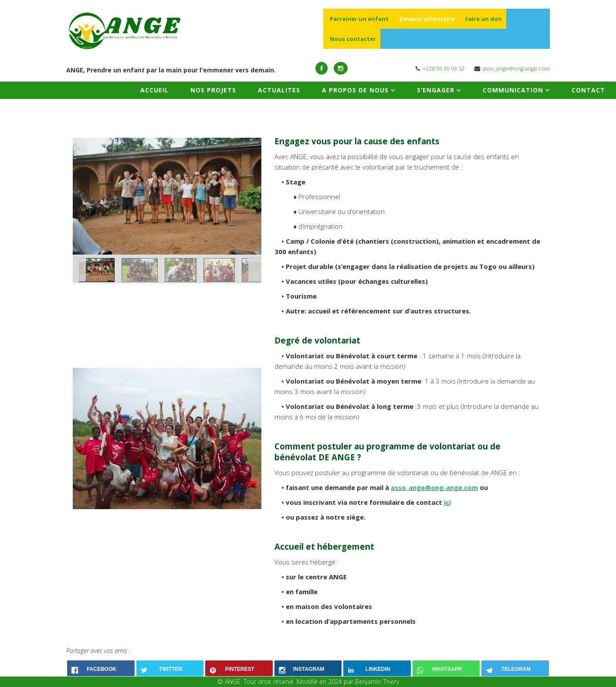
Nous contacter (353, 39)
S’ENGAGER (436, 90)
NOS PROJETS (213, 90)
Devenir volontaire (427, 19)
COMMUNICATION (513, 90)
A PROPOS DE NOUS (355, 90)
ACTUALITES (279, 90)
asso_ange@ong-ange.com (516, 69)
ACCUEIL (154, 90)
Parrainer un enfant (359, 19)
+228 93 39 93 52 (443, 69)
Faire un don (484, 19)
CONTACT (588, 90)
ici (447, 502)
